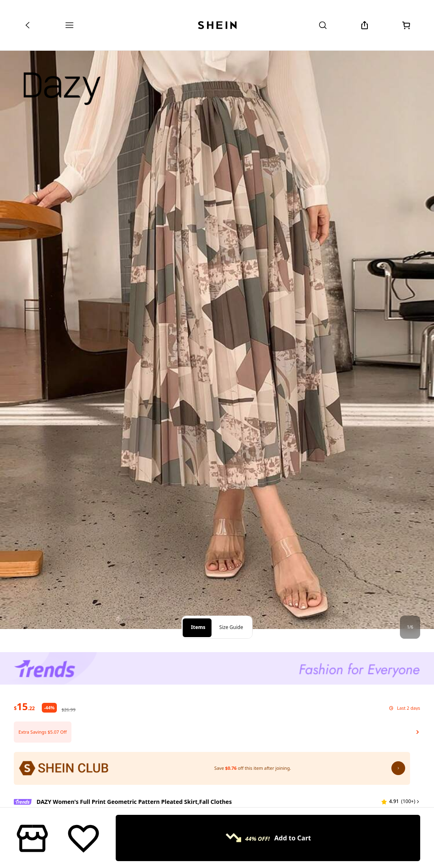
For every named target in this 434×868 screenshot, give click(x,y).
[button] (217, 708)
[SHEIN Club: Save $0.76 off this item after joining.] (212, 745)
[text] (24, 683)
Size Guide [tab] (231, 604)
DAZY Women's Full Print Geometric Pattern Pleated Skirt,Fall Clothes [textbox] (134, 778)
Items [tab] (198, 604)
